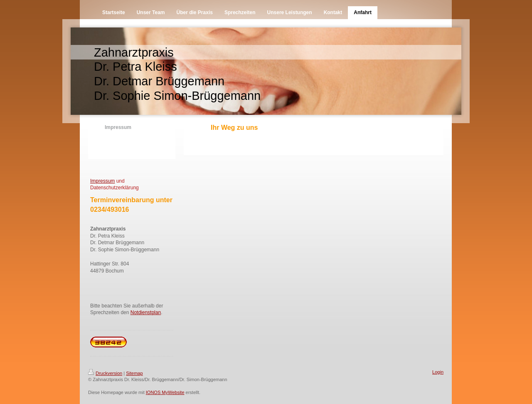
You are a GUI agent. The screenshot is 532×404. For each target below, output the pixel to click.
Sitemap (134, 373)
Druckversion (105, 373)
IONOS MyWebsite (165, 392)
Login (438, 372)
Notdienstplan (146, 312)
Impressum (102, 181)
